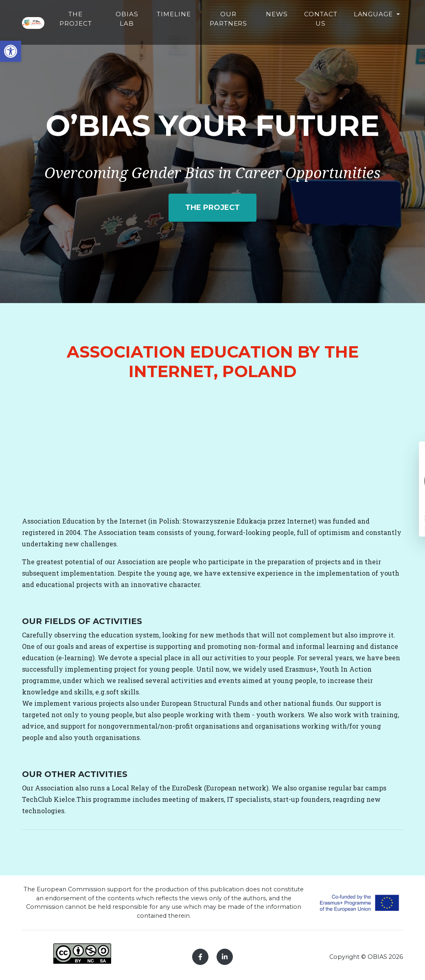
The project (212, 207)
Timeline (217, 26)
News (309, 26)
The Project (136, 31)
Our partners (266, 31)
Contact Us (350, 31)
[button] (11, 51)
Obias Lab (176, 31)
